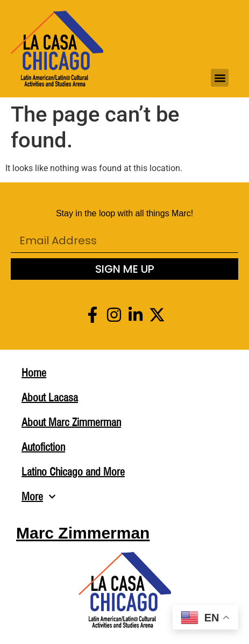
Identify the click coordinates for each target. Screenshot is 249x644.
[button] (220, 78)
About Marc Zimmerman (71, 422)
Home (34, 373)
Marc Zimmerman (83, 533)
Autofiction (43, 447)
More (39, 497)
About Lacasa (50, 398)
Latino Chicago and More (73, 472)
